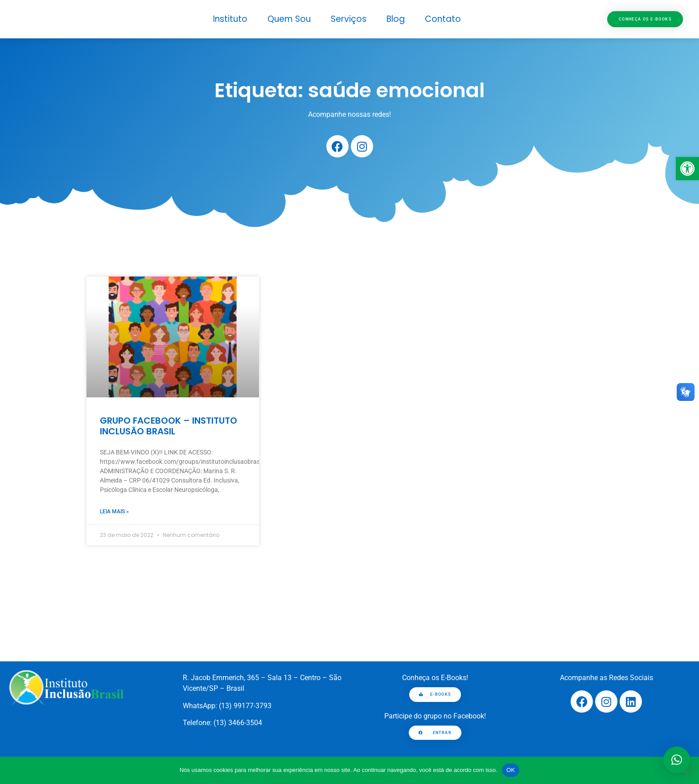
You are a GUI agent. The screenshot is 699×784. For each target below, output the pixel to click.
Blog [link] (396, 19)
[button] (677, 760)
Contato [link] (443, 19)
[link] (687, 169)
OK (511, 770)
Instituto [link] (230, 19)
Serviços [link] (349, 19)
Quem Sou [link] (289, 19)
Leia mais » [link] (114, 512)
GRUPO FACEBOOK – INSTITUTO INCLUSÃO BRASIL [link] (169, 426)
